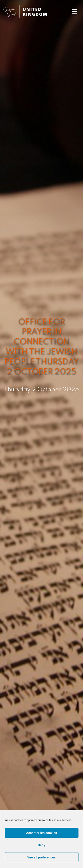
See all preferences (41, 857)
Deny (42, 845)
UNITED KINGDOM (35, 12)
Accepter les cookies (42, 833)
